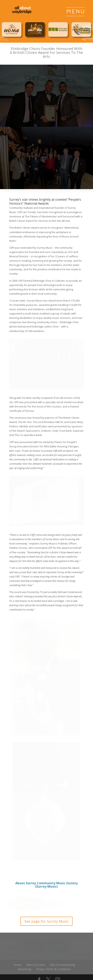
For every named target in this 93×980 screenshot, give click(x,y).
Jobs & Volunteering (63, 965)
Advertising (24, 969)
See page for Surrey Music (46, 921)
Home (18, 965)
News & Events (36, 965)
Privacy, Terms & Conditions (53, 969)
